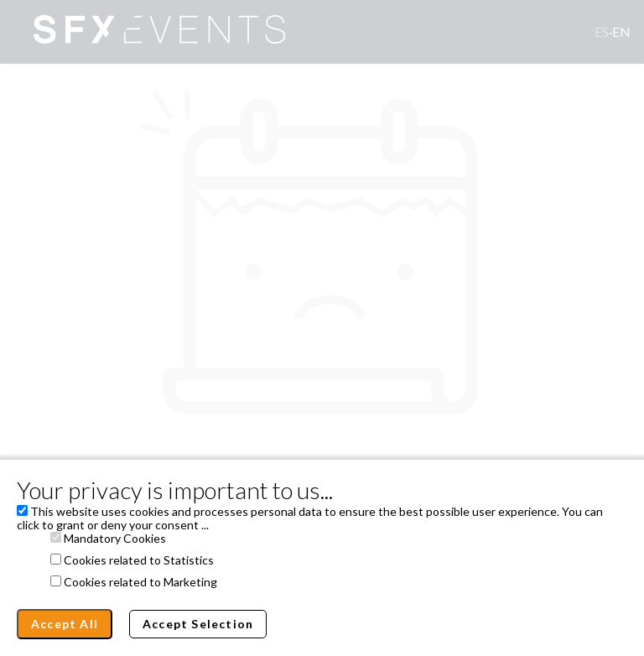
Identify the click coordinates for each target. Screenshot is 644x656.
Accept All (65, 624)
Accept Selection (198, 624)
